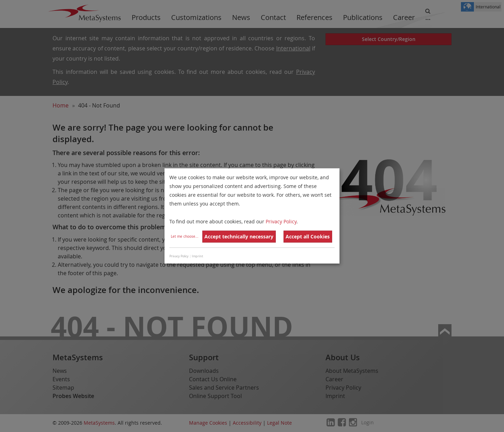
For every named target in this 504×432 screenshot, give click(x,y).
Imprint (197, 256)
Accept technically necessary (239, 236)
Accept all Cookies (308, 236)
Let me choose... (185, 236)
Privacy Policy (281, 221)
